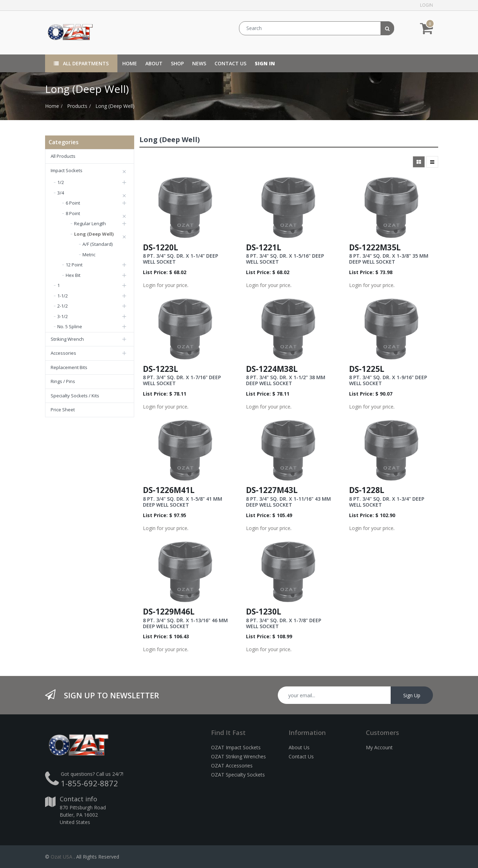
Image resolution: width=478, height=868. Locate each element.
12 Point (74, 265)
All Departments (81, 63)
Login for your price (165, 285)
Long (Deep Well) (115, 106)
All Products (63, 156)
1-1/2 (63, 296)
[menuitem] (130, 63)
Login (426, 5)
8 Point (73, 213)
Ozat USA (61, 857)
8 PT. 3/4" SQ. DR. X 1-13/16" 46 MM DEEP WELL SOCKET (185, 623)
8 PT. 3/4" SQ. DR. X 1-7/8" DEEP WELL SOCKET (284, 623)
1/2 (61, 182)
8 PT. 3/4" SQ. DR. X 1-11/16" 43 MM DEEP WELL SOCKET (288, 502)
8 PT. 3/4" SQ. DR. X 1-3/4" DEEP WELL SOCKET (387, 502)
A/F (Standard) (97, 244)
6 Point (73, 203)
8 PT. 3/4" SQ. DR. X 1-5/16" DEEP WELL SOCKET (285, 259)
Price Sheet (63, 410)
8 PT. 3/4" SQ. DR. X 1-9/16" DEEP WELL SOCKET (388, 380)
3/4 (61, 193)
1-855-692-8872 (89, 783)
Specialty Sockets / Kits (75, 396)
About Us (299, 747)
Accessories (63, 353)
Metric (89, 255)
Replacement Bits (69, 367)
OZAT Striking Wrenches (238, 756)
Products (77, 106)
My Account (379, 747)
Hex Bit (73, 275)
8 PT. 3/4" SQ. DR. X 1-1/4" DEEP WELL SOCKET (180, 259)
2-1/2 (63, 306)
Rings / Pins (63, 381)
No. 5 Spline (70, 326)
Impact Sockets (67, 170)
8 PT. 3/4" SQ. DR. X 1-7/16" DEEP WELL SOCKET (182, 380)
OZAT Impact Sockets (236, 747)
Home (52, 106)
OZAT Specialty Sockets (238, 775)
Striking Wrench (67, 339)
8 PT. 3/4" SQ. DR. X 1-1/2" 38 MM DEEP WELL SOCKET (286, 380)
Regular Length (90, 223)
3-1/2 (63, 316)
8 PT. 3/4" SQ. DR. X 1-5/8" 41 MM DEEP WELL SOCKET (183, 502)
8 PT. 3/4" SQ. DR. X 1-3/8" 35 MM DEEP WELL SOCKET (389, 259)
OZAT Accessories (232, 766)
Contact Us (301, 756)
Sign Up (412, 695)
